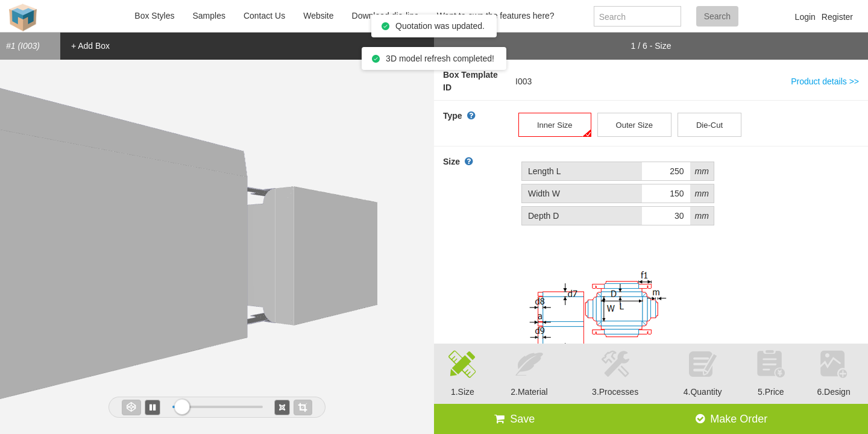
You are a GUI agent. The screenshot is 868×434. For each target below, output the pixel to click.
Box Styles (154, 16)
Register (837, 17)
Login (805, 17)
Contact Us (264, 16)
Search (717, 16)
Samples (209, 16)
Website (318, 16)
